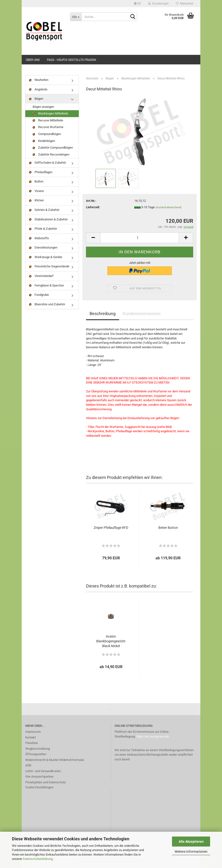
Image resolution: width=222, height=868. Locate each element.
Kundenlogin (158, 4)
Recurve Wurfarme (48, 127)
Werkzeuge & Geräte (46, 257)
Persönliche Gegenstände (49, 266)
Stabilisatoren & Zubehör (48, 219)
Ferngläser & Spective (46, 285)
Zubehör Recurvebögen (51, 154)
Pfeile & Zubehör (43, 229)
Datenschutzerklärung (38, 859)
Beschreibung (103, 314)
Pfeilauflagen (41, 172)
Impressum (33, 732)
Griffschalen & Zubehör (48, 163)
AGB (28, 765)
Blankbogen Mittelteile (50, 113)
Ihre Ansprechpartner (39, 777)
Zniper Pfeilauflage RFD (111, 528)
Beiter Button (168, 528)
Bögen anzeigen (43, 107)
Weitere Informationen (191, 852)
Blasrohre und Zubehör (47, 304)
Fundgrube (39, 295)
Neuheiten (39, 80)
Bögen (36, 99)
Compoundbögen (47, 134)
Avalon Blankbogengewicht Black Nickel (111, 641)
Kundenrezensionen (142, 314)
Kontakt (30, 737)
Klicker (36, 200)
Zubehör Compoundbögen (53, 148)
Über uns (33, 60)
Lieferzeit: (93, 207)
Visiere (36, 191)
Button (36, 181)
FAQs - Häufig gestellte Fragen (71, 60)
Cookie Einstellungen (39, 787)
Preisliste (32, 743)
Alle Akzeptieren (191, 842)
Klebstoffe (39, 238)
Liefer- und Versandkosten (43, 771)
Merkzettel (184, 4)
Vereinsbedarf (41, 276)
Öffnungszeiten (36, 754)
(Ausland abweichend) (168, 207)
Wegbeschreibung (38, 749)
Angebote (38, 89)
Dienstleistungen (43, 247)
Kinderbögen (44, 141)
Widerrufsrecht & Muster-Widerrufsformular (55, 760)
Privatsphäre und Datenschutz (45, 782)
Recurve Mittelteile (48, 120)
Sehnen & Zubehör (44, 210)
